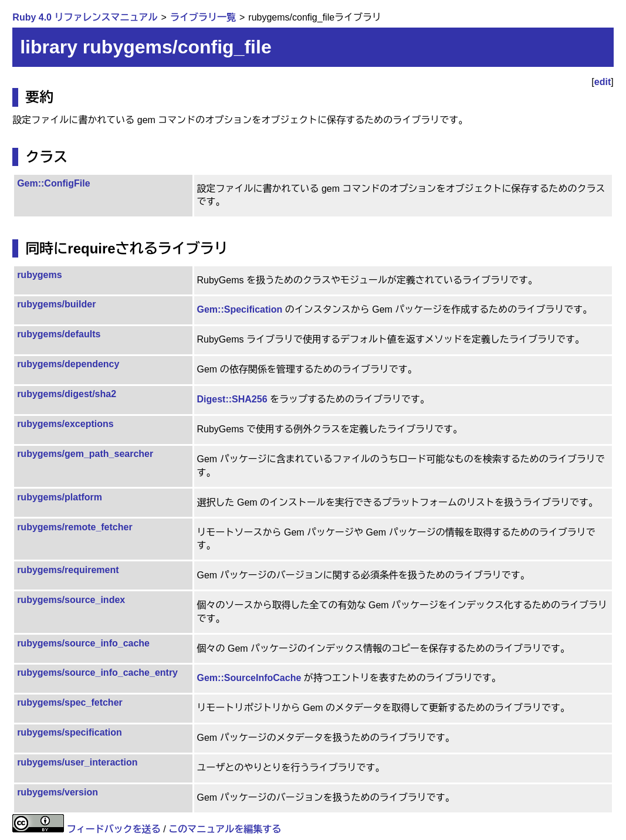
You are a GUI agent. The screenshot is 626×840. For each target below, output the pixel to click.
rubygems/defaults (59, 334)
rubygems (39, 275)
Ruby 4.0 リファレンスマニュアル (85, 17)
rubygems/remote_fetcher (75, 527)
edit (603, 82)
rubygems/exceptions (65, 424)
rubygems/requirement (68, 570)
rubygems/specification (70, 732)
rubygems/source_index (71, 600)
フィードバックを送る (114, 829)
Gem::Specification (240, 309)
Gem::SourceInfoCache (249, 678)
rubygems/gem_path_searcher (85, 454)
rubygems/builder (56, 304)
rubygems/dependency (68, 364)
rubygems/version (57, 792)
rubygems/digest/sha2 (67, 394)
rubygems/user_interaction (77, 762)
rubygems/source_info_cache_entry (97, 673)
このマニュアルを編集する (225, 829)
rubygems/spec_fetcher (70, 702)
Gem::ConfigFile (53, 183)
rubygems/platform (60, 497)
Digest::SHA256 (232, 399)
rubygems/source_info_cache (83, 643)
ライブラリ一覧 (203, 17)
